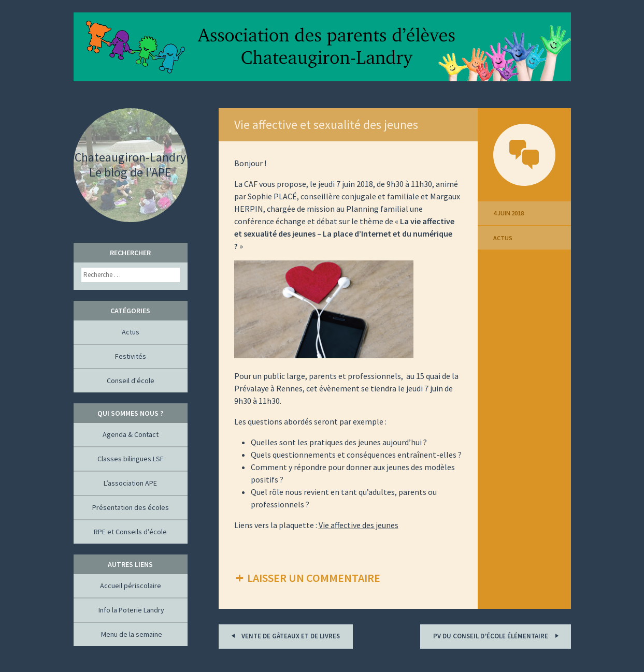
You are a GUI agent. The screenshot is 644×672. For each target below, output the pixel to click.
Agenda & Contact (131, 434)
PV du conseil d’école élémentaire (497, 636)
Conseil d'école (131, 381)
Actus (503, 238)
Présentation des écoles (131, 507)
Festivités (131, 356)
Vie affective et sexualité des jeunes (326, 125)
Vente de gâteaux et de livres (284, 636)
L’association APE (130, 483)
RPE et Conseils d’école (130, 532)
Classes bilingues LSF (131, 459)
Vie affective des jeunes (359, 525)
